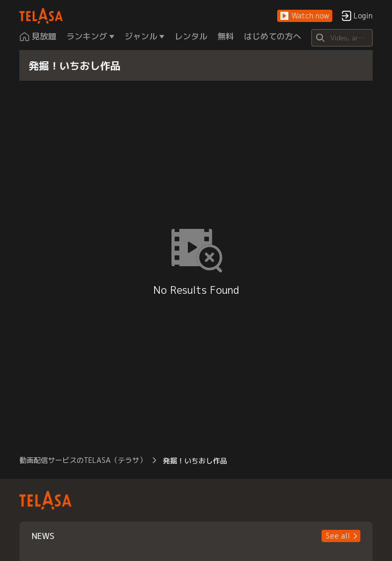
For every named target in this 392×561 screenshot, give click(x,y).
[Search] (342, 38)
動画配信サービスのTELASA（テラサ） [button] (83, 460)
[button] (305, 16)
